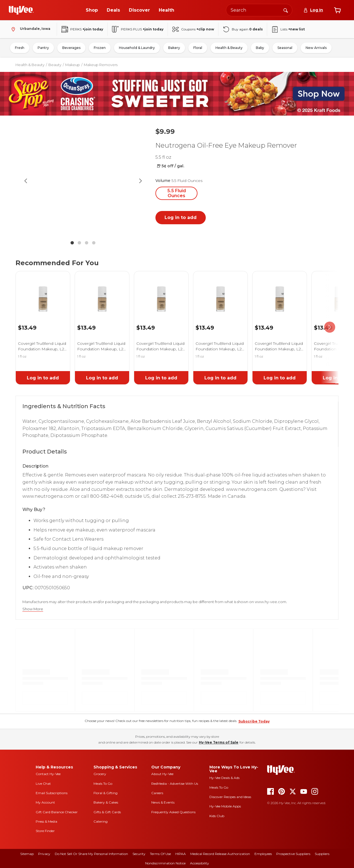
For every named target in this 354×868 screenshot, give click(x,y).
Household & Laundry (137, 48)
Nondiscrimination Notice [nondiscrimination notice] (165, 863)
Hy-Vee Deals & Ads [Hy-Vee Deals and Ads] (224, 778)
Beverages (71, 48)
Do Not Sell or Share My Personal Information (91, 854)
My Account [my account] (45, 802)
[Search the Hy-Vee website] (259, 10)
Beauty (55, 65)
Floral (198, 48)
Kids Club (217, 816)
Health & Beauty (229, 48)
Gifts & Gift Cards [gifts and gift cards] (107, 812)
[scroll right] (330, 327)
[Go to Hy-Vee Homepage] (21, 10)
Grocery (100, 774)
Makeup (73, 65)
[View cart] (337, 10)
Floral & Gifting (106, 793)
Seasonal (285, 48)
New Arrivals (316, 48)
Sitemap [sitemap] (27, 854)
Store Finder (45, 831)
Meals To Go (103, 784)
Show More (33, 609)
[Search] (286, 10)
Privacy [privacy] (44, 854)
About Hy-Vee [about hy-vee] (162, 774)
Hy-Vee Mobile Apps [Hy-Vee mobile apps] (225, 806)
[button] (83, 181)
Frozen (100, 48)
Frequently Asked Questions (173, 812)
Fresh (20, 48)
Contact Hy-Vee (48, 774)
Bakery (174, 48)
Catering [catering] (101, 821)
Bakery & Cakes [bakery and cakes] (106, 802)
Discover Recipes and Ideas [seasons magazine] (230, 797)
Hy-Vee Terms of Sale (219, 742)
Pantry (43, 48)
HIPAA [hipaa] (181, 854)
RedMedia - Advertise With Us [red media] (175, 784)
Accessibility (200, 863)
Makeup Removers (101, 65)
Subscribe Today (254, 721)
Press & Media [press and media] (46, 821)
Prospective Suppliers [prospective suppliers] (293, 854)
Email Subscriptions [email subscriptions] (52, 793)
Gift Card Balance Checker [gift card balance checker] (57, 812)
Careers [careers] (157, 793)
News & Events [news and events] (163, 802)
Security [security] (139, 854)
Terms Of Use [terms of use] (160, 854)
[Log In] (313, 10)
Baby (260, 48)
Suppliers (322, 854)
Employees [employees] (263, 854)
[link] (43, 292)
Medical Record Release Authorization (220, 854)
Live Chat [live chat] (43, 784)
